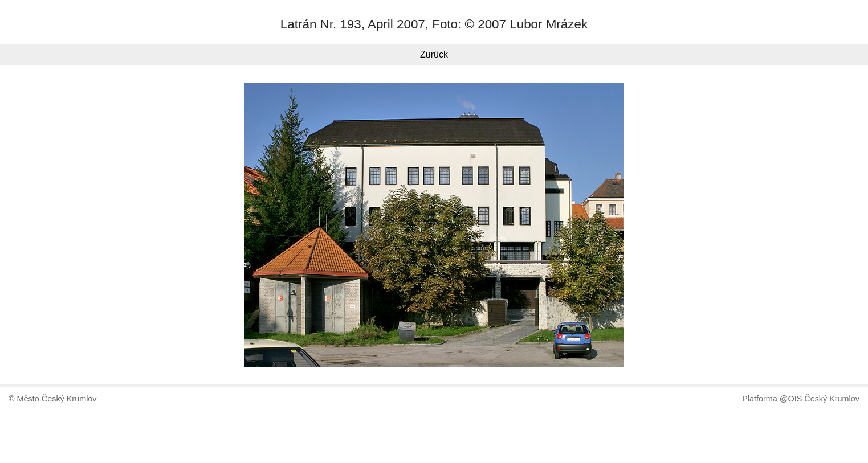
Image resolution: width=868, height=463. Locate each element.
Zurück (434, 54)
